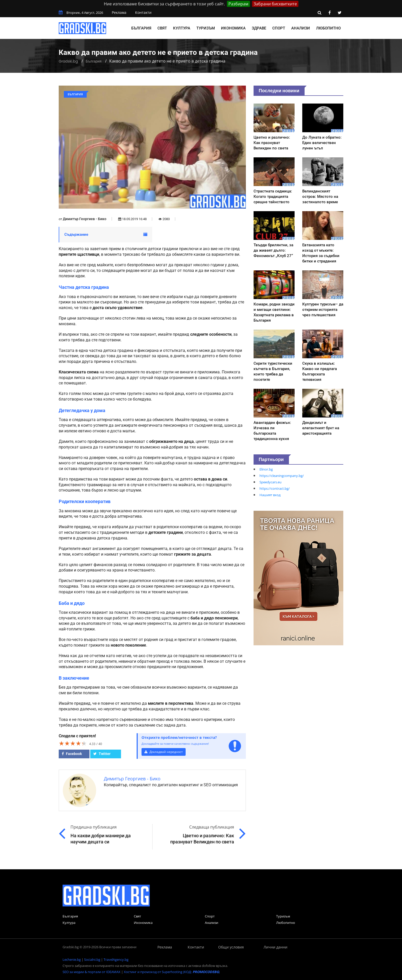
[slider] (73, 743)
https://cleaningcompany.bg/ (282, 476)
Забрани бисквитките (275, 4)
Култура (182, 28)
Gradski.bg (68, 61)
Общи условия (231, 947)
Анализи (301, 28)
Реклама (119, 12)
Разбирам (238, 4)
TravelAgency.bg (116, 959)
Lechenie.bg (72, 959)
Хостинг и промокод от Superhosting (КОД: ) (172, 972)
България (141, 28)
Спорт (279, 28)
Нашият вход (270, 495)
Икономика (233, 28)
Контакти (143, 12)
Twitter (102, 754)
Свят (162, 28)
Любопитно (328, 28)
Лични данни (275, 947)
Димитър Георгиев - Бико (85, 219)
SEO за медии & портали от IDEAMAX (92, 972)
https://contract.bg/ (275, 488)
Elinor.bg (266, 469)
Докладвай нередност (164, 752)
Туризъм (206, 28)
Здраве (259, 28)
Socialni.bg (92, 959)
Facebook (72, 754)
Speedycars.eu (270, 482)
